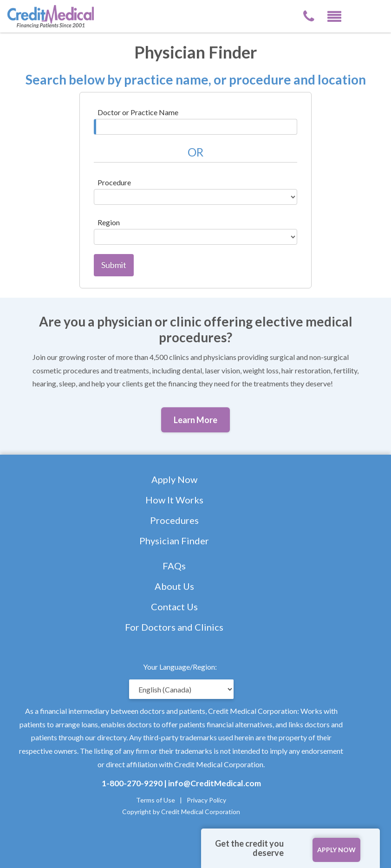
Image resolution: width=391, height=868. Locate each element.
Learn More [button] (195, 420)
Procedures (174, 520)
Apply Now (174, 479)
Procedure (114, 182)
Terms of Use (156, 800)
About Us (174, 586)
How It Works (174, 500)
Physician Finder (174, 541)
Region (109, 222)
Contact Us (174, 607)
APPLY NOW (336, 850)
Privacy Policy (206, 800)
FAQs (174, 566)
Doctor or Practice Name (138, 112)
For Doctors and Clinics (174, 627)
